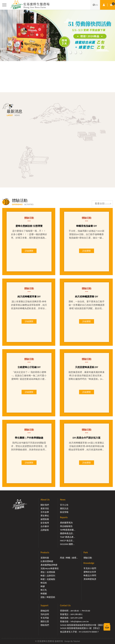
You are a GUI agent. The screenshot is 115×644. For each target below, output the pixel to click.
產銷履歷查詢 (66, 523)
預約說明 (45, 614)
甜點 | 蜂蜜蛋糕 (48, 597)
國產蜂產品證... (67, 533)
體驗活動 (88, 558)
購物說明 (45, 611)
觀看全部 (100, 204)
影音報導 (45, 523)
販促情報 (64, 512)
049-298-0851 (77, 614)
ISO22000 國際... (67, 544)
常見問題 (45, 618)
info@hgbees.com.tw (80, 622)
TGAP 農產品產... (68, 537)
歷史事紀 (45, 516)
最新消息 (45, 509)
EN (95, 5)
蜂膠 (43, 586)
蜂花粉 (44, 583)
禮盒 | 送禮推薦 (48, 572)
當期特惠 (45, 558)
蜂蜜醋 (44, 594)
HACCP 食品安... (67, 541)
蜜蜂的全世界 (90, 572)
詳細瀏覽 (29, 251)
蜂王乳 (44, 590)
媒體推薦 (45, 519)
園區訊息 (64, 509)
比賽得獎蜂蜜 (47, 561)
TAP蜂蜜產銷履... (68, 530)
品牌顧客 (45, 530)
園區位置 (45, 622)
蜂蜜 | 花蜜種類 (48, 579)
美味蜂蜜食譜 (90, 579)
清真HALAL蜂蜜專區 (50, 569)
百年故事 (45, 512)
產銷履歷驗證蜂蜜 (49, 565)
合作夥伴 (45, 526)
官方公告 (64, 505)
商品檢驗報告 (66, 526)
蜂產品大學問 (90, 576)
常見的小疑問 (90, 568)
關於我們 (45, 505)
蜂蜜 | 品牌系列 (48, 576)
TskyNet (77, 641)
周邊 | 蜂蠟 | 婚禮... (69, 558)
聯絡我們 (45, 625)
